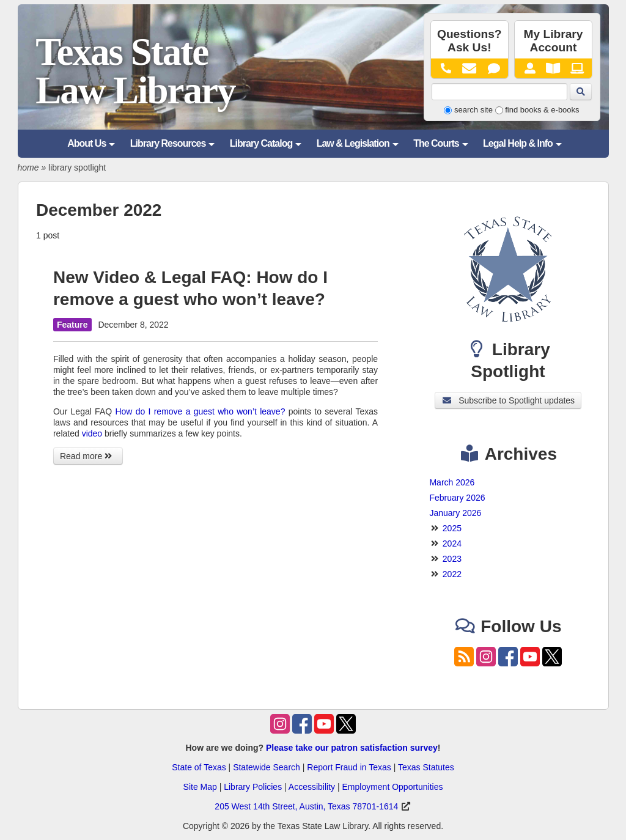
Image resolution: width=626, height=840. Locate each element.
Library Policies (253, 787)
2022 (452, 574)
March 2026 (452, 482)
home (28, 168)
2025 (452, 528)
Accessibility (312, 787)
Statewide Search (267, 767)
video (92, 433)
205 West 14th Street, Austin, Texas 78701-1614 (306, 806)
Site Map (200, 787)
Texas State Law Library (135, 71)
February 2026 (457, 498)
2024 (452, 543)
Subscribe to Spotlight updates (508, 400)
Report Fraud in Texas (349, 767)
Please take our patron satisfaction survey (352, 748)
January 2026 (455, 513)
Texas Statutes (426, 767)
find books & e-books (542, 110)
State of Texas (199, 767)
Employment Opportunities (392, 787)
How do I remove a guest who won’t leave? (200, 411)
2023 (452, 559)
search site (473, 110)
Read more (88, 456)
